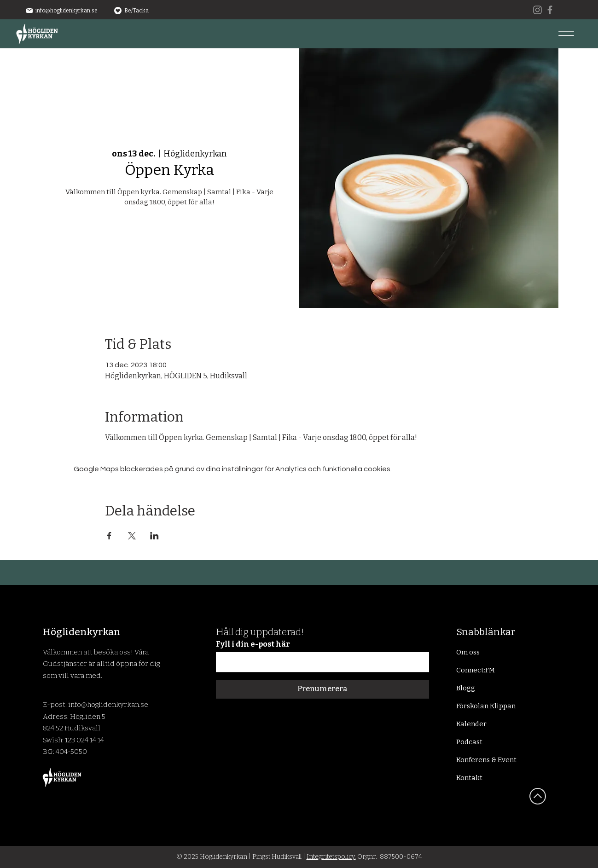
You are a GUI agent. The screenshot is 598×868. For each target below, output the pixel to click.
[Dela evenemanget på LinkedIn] (154, 536)
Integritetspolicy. (331, 857)
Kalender (471, 724)
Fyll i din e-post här (253, 644)
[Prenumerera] (322, 689)
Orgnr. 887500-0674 (389, 857)
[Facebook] (550, 10)
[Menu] (566, 33)
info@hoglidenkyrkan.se (67, 11)
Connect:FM (476, 670)
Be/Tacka (136, 11)
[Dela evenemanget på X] (132, 536)
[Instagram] (537, 10)
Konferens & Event (486, 760)
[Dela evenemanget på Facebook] (109, 536)
